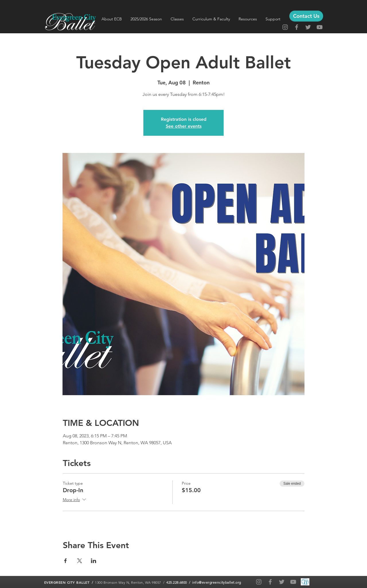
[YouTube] (320, 27)
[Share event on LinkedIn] (94, 561)
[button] (112, 19)
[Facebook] (297, 27)
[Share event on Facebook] (66, 561)
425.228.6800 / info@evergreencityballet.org (204, 582)
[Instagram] (285, 27)
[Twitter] (308, 27)
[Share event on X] (80, 561)
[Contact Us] (306, 16)
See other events (184, 126)
